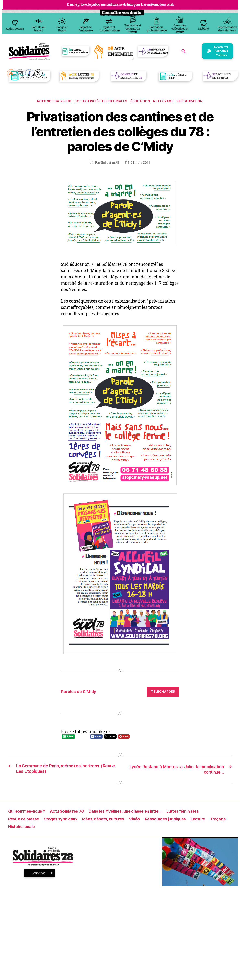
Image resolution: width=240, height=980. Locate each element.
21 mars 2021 (141, 163)
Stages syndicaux (64, 820)
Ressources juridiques (176, 820)
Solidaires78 (110, 163)
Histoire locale (44, 827)
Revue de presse (25, 820)
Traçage (16, 827)
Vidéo (142, 820)
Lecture (211, 820)
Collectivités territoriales (100, 102)
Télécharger (163, 692)
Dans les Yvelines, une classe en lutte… (132, 812)
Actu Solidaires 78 (52, 102)
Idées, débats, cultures (109, 820)
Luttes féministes (193, 812)
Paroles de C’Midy (80, 692)
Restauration (192, 102)
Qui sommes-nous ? (28, 812)
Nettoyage (165, 102)
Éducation (141, 102)
